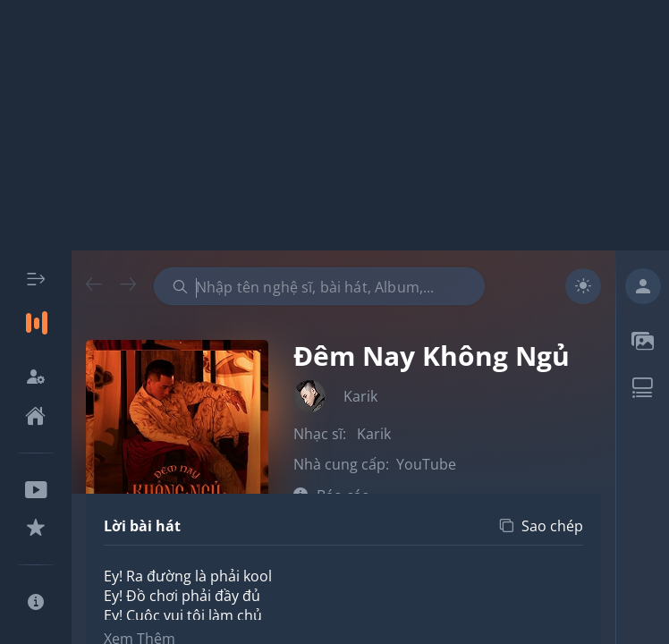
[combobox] (319, 286)
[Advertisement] (334, 125)
